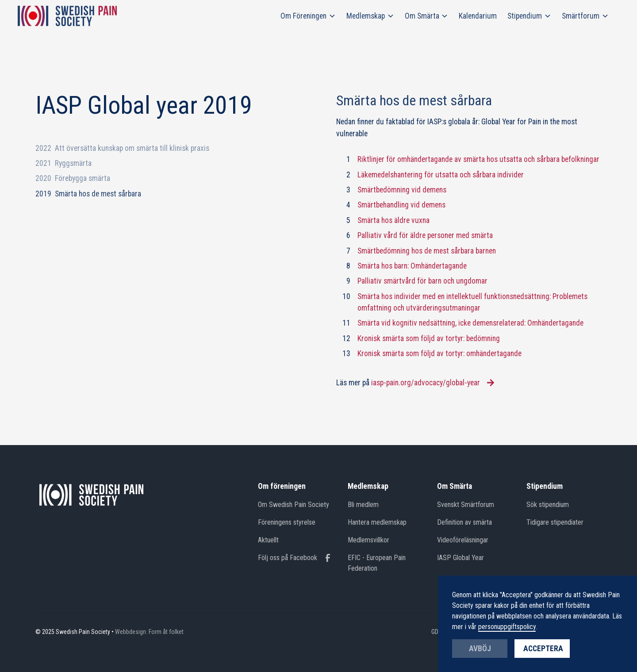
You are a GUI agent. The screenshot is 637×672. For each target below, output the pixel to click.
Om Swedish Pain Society (294, 505)
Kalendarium (478, 16)
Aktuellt (268, 540)
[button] (308, 16)
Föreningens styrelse (287, 522)
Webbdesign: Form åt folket (149, 632)
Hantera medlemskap (377, 522)
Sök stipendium (548, 505)
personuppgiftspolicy (507, 627)
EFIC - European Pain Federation (377, 563)
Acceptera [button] (543, 649)
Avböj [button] (480, 649)
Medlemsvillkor (368, 540)
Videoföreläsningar (463, 540)
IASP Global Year (460, 558)
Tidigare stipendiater (555, 522)
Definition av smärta (464, 522)
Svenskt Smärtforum (466, 505)
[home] (67, 16)
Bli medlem (363, 505)
